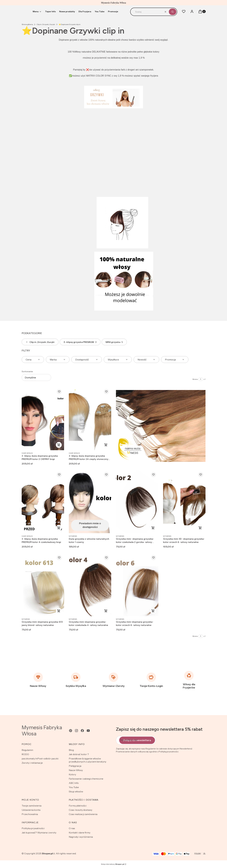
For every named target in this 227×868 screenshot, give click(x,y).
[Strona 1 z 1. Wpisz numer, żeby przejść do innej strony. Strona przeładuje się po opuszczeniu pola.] (201, 379)
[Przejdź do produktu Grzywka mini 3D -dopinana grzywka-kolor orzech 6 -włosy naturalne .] (184, 501)
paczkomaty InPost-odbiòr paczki (40, 759)
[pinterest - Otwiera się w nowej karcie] (71, 731)
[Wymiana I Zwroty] (114, 680)
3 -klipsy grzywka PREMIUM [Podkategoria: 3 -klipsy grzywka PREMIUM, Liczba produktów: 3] (80, 342)
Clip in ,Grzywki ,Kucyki (46, 24)
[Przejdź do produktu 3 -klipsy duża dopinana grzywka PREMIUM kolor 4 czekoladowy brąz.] (43, 501)
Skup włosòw (76, 791)
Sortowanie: (27, 371)
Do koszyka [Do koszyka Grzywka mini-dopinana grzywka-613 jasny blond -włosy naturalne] (59, 611)
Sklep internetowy (113, 864)
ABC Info (74, 783)
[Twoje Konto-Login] (151, 680)
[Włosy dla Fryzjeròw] (189, 680)
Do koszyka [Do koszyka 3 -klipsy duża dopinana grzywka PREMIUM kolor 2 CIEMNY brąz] (59, 445)
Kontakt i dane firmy (80, 833)
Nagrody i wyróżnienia (81, 837)
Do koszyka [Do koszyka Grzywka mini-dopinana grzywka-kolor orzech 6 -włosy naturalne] (153, 611)
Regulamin (27, 750)
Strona (195, 379)
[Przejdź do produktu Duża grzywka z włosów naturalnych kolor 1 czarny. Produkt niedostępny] (90, 501)
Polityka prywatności (33, 828)
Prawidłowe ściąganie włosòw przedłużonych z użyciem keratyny (88, 760)
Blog (71, 750)
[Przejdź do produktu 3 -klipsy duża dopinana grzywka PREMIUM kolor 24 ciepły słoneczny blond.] (90, 418)
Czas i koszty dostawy (81, 810)
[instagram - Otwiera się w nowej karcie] (76, 731)
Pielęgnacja (75, 766)
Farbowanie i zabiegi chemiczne (86, 779)
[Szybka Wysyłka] (76, 680)
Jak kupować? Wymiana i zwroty (39, 833)
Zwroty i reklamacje (32, 763)
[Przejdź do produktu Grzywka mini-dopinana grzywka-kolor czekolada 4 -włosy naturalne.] (90, 584)
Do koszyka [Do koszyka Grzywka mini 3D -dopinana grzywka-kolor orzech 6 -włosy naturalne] (200, 528)
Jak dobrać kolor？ (79, 754)
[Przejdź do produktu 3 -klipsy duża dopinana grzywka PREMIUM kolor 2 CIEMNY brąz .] (43, 418)
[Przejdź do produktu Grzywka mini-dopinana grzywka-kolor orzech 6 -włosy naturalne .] (137, 584)
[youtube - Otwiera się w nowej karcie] (88, 731)
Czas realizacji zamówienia (83, 814)
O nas (72, 828)
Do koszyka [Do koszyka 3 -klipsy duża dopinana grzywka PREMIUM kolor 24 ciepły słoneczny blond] (106, 445)
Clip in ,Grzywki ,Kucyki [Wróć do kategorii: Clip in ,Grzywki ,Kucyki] (40, 342)
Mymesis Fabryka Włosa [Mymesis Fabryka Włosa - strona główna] (42, 731)
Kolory (72, 774)
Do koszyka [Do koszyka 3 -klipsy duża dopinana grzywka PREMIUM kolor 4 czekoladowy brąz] (59, 528)
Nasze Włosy (76, 770)
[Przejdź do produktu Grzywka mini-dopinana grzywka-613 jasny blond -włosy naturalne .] (43, 584)
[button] (173, 12)
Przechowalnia (30, 814)
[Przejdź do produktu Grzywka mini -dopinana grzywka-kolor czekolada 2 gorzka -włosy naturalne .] (137, 501)
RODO (25, 754)
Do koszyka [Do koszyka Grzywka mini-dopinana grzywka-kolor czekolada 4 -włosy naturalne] (106, 611)
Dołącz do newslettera (137, 740)
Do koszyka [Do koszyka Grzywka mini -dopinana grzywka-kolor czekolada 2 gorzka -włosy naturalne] (153, 528)
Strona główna (27, 24)
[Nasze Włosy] (38, 680)
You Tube (74, 787)
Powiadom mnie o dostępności (90, 525)
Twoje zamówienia (32, 806)
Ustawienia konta (31, 810)
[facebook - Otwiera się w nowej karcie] (82, 731)
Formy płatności (78, 806)
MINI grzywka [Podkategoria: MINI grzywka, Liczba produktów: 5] (114, 342)
